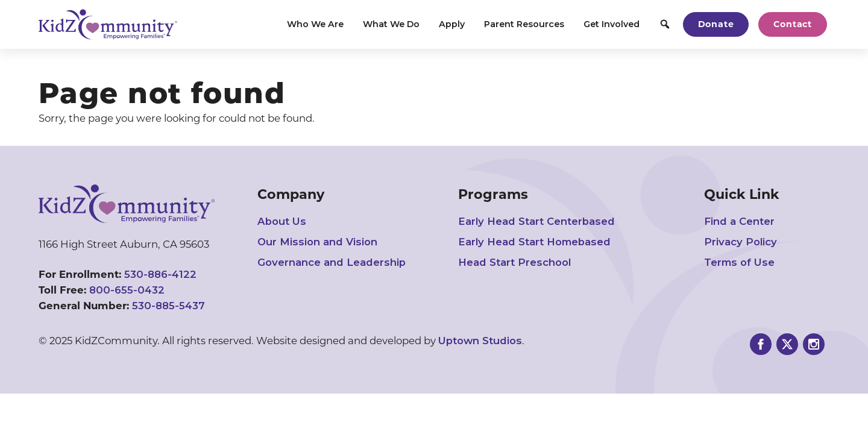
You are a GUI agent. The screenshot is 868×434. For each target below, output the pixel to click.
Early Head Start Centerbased (536, 221)
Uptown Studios (480, 341)
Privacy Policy (741, 242)
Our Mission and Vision (317, 242)
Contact (793, 24)
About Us (282, 221)
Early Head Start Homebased (534, 242)
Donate (716, 24)
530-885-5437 (168, 306)
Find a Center (739, 221)
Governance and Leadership (332, 262)
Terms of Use (739, 262)
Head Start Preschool (514, 262)
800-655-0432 (127, 290)
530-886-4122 (160, 274)
